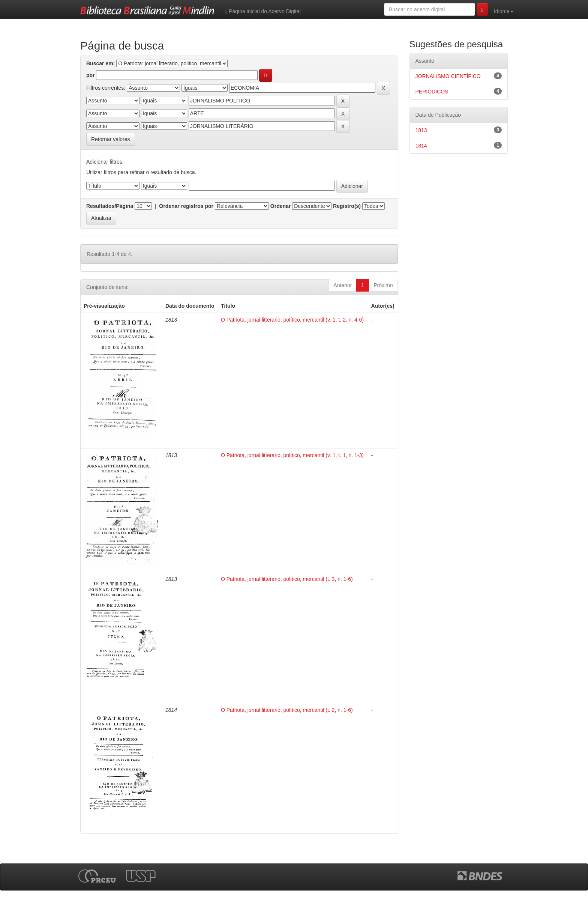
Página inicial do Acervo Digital (263, 11)
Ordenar (280, 206)
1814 (421, 146)
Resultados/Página (110, 206)
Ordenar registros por (186, 206)
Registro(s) (347, 206)
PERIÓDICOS (432, 92)
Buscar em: (100, 63)
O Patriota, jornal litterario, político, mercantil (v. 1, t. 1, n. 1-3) (292, 455)
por (91, 75)
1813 (421, 130)
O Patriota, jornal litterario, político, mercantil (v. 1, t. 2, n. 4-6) (292, 320)
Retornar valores (111, 139)
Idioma (504, 11)
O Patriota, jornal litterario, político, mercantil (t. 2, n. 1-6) (287, 710)
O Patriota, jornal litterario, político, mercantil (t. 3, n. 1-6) (287, 579)
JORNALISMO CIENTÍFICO (448, 76)
